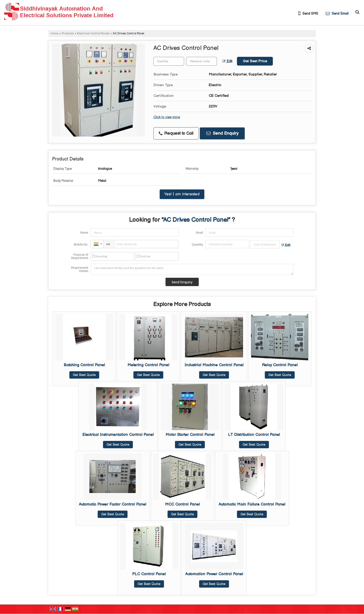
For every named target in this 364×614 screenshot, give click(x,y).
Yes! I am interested (182, 194)
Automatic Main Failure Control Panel (252, 504)
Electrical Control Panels (93, 34)
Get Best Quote (84, 375)
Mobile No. (81, 244)
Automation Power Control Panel (214, 574)
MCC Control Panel (182, 504)
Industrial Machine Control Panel (214, 365)
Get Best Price (255, 61)
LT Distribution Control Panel (254, 435)
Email (199, 233)
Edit (227, 61)
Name (84, 233)
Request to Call (176, 133)
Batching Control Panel (84, 365)
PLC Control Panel (149, 574)
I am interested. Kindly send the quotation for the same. (192, 269)
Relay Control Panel (280, 365)
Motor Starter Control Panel (190, 435)
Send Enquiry (222, 133)
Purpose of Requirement (80, 256)
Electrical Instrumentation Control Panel (118, 435)
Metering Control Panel (148, 365)
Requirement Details (80, 269)
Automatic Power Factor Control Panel (113, 504)
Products (68, 34)
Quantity (197, 244)
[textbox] (201, 61)
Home (55, 34)
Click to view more (167, 117)
